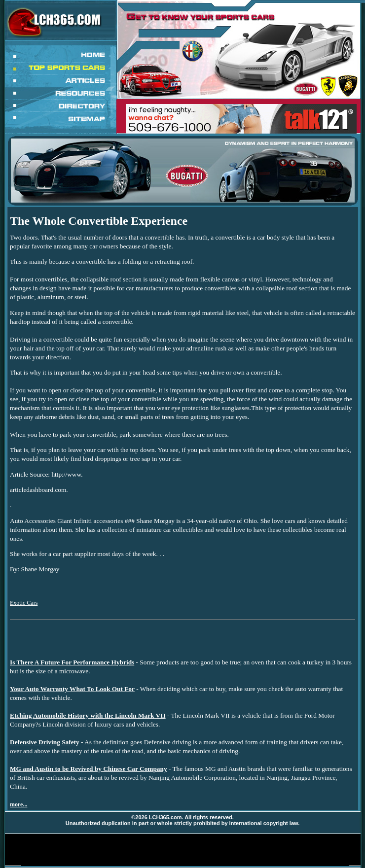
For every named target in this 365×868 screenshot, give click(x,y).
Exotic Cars (24, 603)
